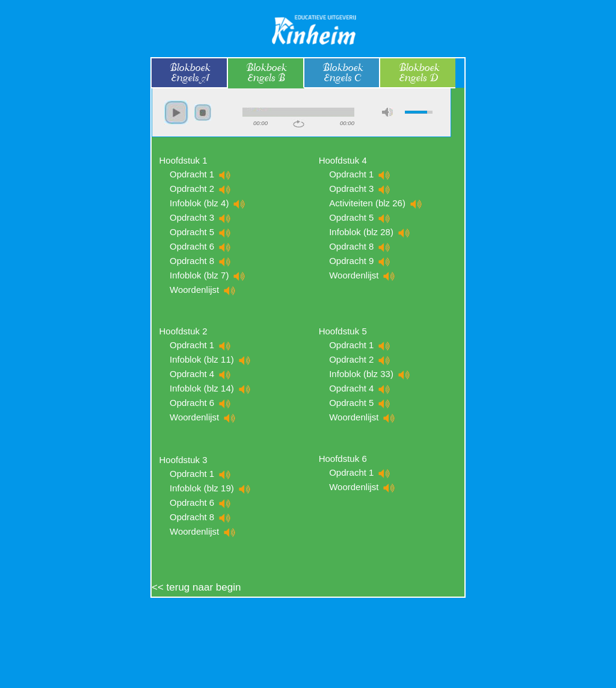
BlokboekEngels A (189, 73)
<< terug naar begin (196, 587)
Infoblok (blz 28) (370, 232)
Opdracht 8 (200, 261)
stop (203, 112)
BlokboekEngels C (342, 73)
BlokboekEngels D (418, 73)
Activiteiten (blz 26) (376, 203)
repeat (299, 124)
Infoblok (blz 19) (210, 488)
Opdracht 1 (200, 174)
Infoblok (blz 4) (208, 203)
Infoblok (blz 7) (208, 275)
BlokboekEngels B (265, 73)
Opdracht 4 (200, 374)
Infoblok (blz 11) (210, 359)
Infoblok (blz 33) (370, 374)
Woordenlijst (203, 290)
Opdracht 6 (200, 246)
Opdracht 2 (200, 189)
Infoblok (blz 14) (210, 388)
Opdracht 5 (200, 232)
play (176, 112)
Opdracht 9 (360, 261)
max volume (387, 112)
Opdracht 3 (200, 217)
